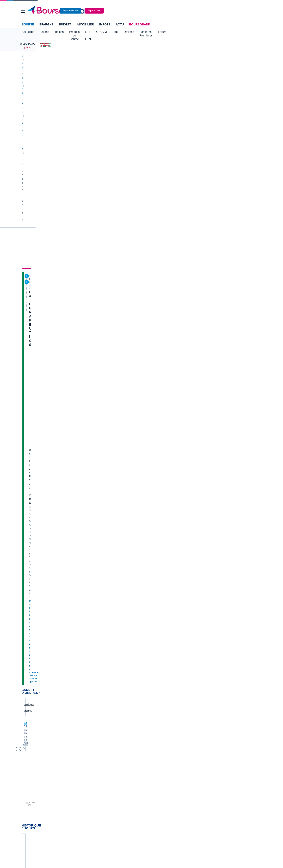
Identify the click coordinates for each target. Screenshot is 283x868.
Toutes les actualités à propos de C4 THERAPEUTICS (162, 351)
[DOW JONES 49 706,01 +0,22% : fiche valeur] (57, 44)
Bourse (28, 24)
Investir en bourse (194, 773)
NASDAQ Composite (100, 137)
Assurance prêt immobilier (198, 768)
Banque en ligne (31, 768)
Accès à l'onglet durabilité (38, 386)
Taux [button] (137, 32)
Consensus (100, 97)
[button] (23, 11)
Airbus (147, 659)
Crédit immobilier (113, 773)
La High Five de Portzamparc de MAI (225, 650)
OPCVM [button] (124, 32)
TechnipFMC (90, 676)
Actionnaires (156, 97)
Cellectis (27, 665)
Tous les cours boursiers (36, 743)
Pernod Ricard (151, 649)
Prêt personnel (111, 778)
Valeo (86, 681)
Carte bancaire (31, 778)
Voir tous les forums (187, 560)
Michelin (27, 654)
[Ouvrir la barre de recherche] (193, 11)
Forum (196, 32)
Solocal (87, 670)
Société (118, 97)
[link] (26, 816)
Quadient (88, 665)
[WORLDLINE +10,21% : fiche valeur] (209, 46)
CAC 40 (26, 39)
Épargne (46, 24)
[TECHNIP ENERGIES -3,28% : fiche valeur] (246, 46)
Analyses (62, 97)
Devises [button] (151, 32)
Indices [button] (59, 32)
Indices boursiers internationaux (101, 738)
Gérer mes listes (213, 192)
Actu (120, 24)
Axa (25, 638)
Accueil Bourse (31, 738)
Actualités (44, 97)
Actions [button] (44, 32)
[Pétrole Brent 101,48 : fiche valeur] (136, 44)
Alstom (87, 654)
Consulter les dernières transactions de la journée (154, 199)
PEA (186, 778)
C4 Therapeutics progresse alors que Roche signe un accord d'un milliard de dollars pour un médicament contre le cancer (166, 235)
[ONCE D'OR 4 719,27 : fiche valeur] (136, 46)
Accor (147, 670)
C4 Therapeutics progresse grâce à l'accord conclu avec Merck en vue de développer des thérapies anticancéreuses (166, 337)
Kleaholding (150, 686)
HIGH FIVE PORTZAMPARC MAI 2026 (226, 691)
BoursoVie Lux (206, 140)
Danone (27, 670)
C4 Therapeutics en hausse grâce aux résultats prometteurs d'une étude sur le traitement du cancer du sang (164, 320)
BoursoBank (140, 24)
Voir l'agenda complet (36, 519)
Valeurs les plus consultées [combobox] (223, 175)
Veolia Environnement (95, 643)
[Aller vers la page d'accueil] (140, 11)
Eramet (87, 649)
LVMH (26, 681)
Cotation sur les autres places (46, 143)
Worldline (149, 681)
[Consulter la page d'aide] (209, 11)
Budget (65, 24)
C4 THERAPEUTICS (45, 111)
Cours (27, 97)
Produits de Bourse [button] (81, 32)
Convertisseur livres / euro (218, 738)
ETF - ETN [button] (106, 32)
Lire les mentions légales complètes (39, 596)
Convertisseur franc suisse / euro (222, 743)
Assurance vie (111, 768)
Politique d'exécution (42, 139)
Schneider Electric (33, 659)
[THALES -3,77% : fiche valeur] (246, 44)
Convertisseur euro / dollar (158, 748)
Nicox (26, 686)
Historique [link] (135, 97)
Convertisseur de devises (157, 738)
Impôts (105, 24)
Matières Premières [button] (174, 32)
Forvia (86, 659)
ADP (85, 686)
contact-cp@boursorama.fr (67, 551)
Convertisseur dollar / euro (158, 743)
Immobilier (85, 24)
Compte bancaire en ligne (37, 773)
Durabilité (81, 97)
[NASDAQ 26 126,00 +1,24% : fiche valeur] (57, 46)
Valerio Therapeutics (155, 643)
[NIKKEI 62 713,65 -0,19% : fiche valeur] (98, 44)
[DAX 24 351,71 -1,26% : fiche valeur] (98, 46)
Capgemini (149, 676)
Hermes (148, 638)
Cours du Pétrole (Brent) (97, 748)
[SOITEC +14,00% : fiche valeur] (209, 44)
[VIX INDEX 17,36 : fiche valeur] (173, 46)
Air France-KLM (31, 643)
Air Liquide (149, 665)
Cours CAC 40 (31, 748)
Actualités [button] (28, 32)
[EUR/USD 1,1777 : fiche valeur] (173, 44)
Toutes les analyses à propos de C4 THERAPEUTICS (162, 476)
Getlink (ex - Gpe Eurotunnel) (39, 676)
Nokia (86, 638)
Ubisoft (147, 654)
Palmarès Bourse (92, 743)
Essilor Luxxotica (32, 649)
